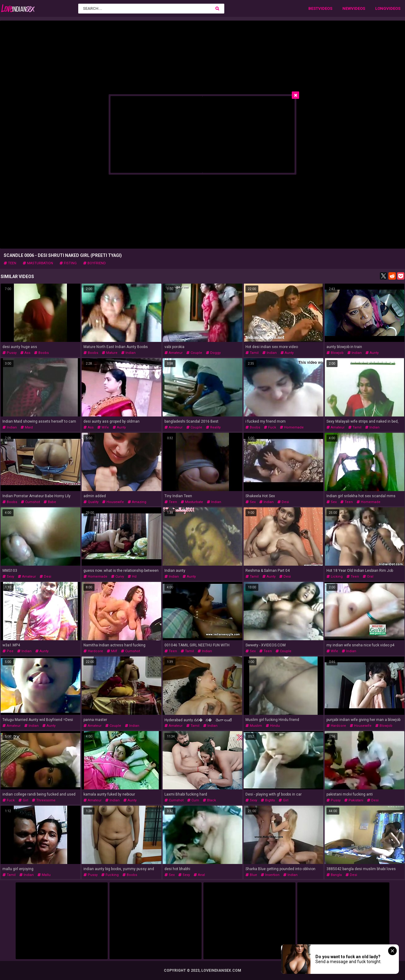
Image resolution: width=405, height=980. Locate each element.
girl (23, 800)
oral (368, 577)
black (209, 800)
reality (213, 427)
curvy (118, 577)
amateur (174, 353)
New (347, 8)
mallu (44, 875)
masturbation (38, 263)
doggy (213, 353)
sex (251, 502)
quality (91, 502)
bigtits (268, 800)
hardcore (93, 651)
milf (112, 651)
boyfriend (94, 263)
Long (381, 8)
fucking (110, 875)
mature (110, 353)
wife (103, 427)
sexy (8, 577)
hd (132, 577)
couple (194, 353)
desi (283, 502)
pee (8, 651)
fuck (270, 427)
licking (335, 577)
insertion (270, 875)
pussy (10, 353)
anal (199, 875)
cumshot (30, 502)
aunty (287, 353)
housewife (113, 502)
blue (251, 875)
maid (27, 427)
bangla (334, 875)
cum (193, 800)
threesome (44, 800)
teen (10, 263)
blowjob (335, 353)
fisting (68, 263)
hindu (273, 726)
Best (313, 8)
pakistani (354, 800)
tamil (252, 353)
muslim (254, 726)
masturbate (192, 502)
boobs (41, 353)
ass (25, 353)
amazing (137, 502)
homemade (292, 427)
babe (50, 502)
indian (128, 353)
